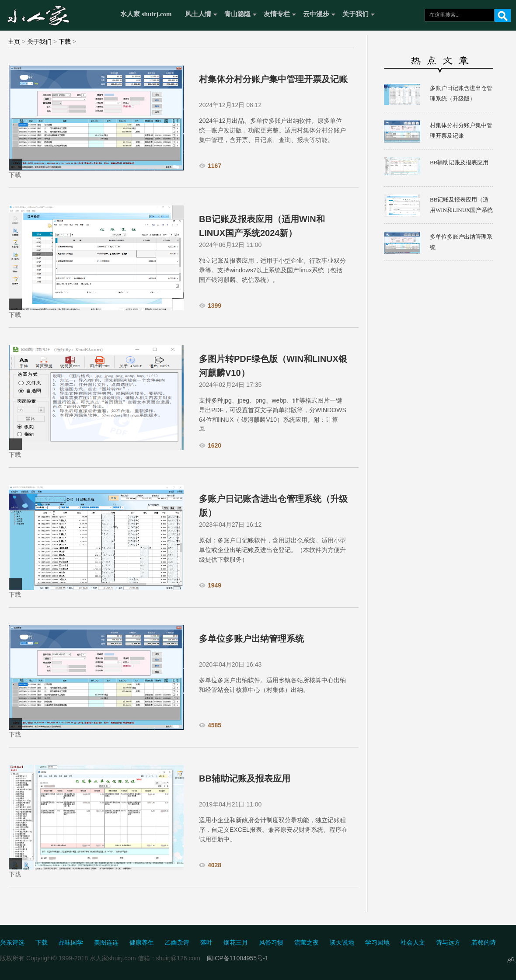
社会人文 (413, 943)
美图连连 (106, 943)
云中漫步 (316, 14)
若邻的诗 (484, 943)
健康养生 (142, 943)
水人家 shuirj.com (146, 14)
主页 (14, 42)
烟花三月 (236, 943)
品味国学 (71, 943)
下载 (65, 42)
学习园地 (377, 943)
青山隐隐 (237, 14)
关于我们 (356, 14)
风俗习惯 (271, 943)
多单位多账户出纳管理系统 (251, 639)
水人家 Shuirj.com (58, 14)
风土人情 (198, 14)
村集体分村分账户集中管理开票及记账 (273, 79)
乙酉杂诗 (177, 943)
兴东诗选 (12, 943)
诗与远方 (448, 943)
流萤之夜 (307, 943)
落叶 (206, 943)
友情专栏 (277, 14)
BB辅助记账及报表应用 (245, 778)
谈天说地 (342, 943)
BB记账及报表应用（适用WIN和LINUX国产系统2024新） (461, 210)
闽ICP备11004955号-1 (237, 958)
